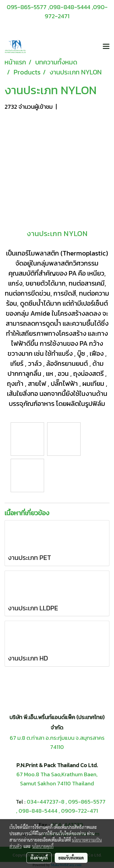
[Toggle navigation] (106, 47)
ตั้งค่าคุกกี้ (39, 858)
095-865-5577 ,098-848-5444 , (50, 7)
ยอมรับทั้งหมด (71, 858)
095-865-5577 (87, 802)
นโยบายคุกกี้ (43, 846)
